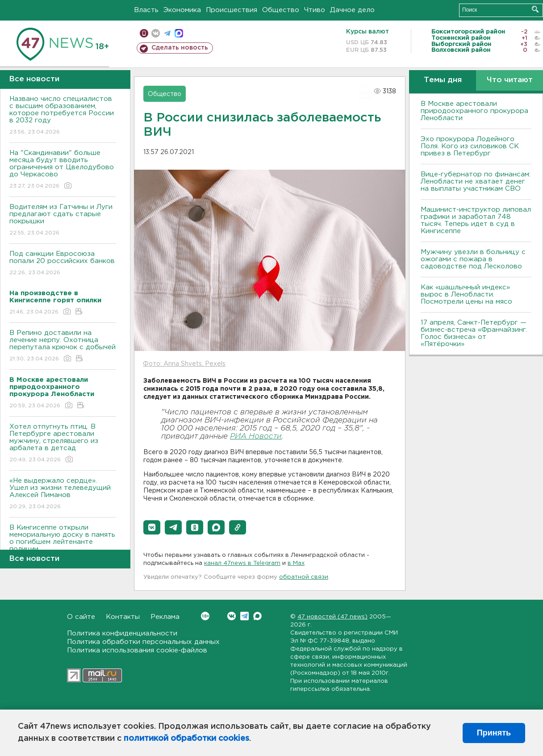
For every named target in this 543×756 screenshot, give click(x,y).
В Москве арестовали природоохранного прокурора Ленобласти (474, 111)
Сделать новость (180, 48)
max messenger (179, 33)
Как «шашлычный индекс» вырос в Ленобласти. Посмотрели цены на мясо (468, 294)
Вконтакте (205, 616)
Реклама (165, 617)
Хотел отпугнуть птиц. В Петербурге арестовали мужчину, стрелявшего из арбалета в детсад (63, 444)
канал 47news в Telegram (242, 563)
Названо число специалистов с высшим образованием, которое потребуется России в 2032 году (63, 116)
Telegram (244, 616)
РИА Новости (256, 436)
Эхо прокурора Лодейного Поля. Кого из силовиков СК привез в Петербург (470, 146)
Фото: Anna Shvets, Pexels (184, 364)
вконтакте (156, 33)
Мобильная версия (144, 33)
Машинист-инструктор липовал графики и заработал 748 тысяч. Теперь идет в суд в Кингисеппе (476, 220)
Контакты (123, 617)
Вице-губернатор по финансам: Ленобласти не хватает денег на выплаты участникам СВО (476, 182)
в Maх (296, 563)
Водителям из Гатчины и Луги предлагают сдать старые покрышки (63, 220)
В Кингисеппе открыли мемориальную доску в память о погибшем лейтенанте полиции (63, 545)
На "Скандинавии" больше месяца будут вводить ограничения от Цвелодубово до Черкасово (63, 170)
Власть (146, 10)
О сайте (81, 617)
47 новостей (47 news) (332, 617)
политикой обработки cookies (186, 739)
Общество (281, 10)
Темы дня (443, 80)
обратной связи (304, 577)
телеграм (167, 33)
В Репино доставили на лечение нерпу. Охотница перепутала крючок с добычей (63, 346)
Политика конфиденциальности (122, 633)
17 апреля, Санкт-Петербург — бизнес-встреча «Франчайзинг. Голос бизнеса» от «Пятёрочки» (474, 333)
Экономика (182, 10)
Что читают (510, 80)
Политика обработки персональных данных (143, 642)
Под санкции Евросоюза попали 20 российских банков (63, 264)
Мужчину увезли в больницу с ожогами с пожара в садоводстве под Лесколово (473, 259)
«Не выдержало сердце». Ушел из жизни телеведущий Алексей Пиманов (63, 494)
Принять (494, 733)
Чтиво (315, 10)
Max (257, 616)
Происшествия (232, 10)
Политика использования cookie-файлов (137, 650)
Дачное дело (352, 10)
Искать (535, 9)
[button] (152, 527)
